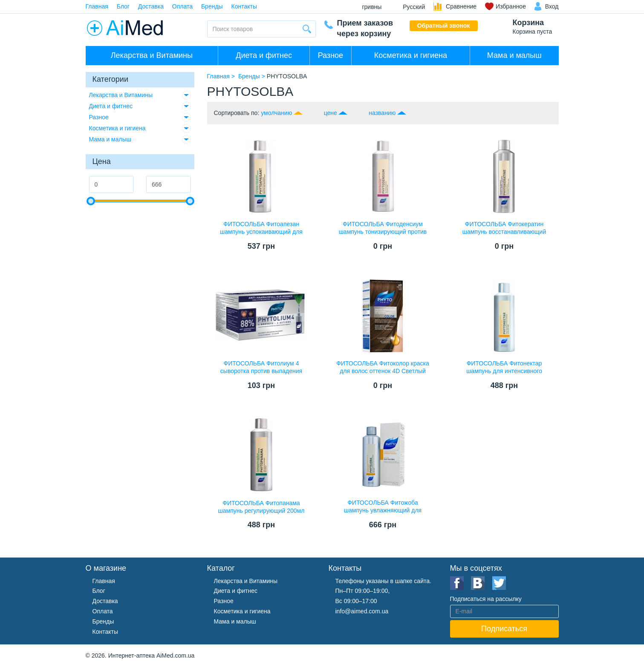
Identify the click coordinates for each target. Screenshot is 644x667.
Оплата (182, 6)
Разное (331, 55)
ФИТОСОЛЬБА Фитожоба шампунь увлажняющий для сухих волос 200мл (383, 510)
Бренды (212, 6)
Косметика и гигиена (411, 55)
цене (331, 113)
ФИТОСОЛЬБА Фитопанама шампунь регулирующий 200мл (261, 507)
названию (382, 113)
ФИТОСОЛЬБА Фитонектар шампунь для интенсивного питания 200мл (504, 371)
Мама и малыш (514, 55)
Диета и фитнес (264, 55)
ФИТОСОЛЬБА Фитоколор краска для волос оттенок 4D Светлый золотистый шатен (383, 371)
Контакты (244, 6)
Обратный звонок (444, 26)
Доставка (151, 6)
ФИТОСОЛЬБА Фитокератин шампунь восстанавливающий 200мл (504, 232)
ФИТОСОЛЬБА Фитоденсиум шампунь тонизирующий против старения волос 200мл (383, 232)
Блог (123, 6)
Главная (97, 6)
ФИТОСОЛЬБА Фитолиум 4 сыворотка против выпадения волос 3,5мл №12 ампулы (261, 371)
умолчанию (276, 113)
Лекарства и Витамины (152, 55)
